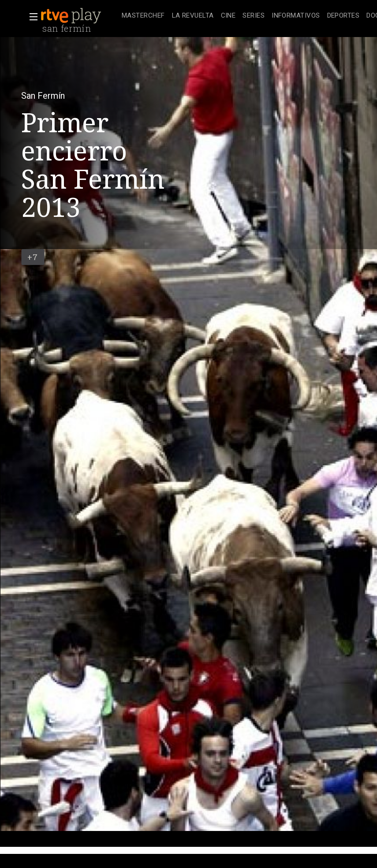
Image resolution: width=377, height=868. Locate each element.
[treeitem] (143, 16)
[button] (31, 17)
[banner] (79, 16)
